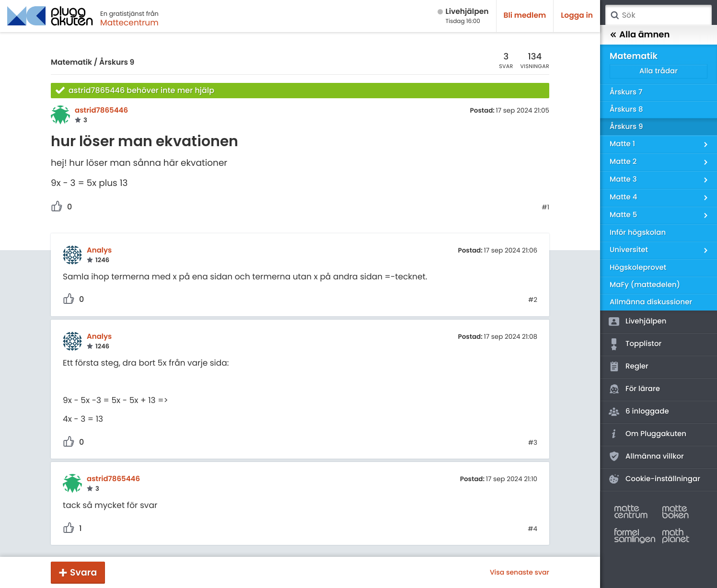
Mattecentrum (129, 23)
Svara (83, 572)
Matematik (71, 63)
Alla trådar (659, 71)
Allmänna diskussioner (651, 302)
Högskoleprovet (638, 268)
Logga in (577, 16)
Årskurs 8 (626, 110)
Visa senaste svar (520, 572)
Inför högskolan (638, 233)
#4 (532, 529)
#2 (533, 300)
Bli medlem (525, 16)
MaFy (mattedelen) (645, 285)
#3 (533, 443)
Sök (614, 15)
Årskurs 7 (626, 92)
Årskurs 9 (117, 63)
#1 (545, 208)
